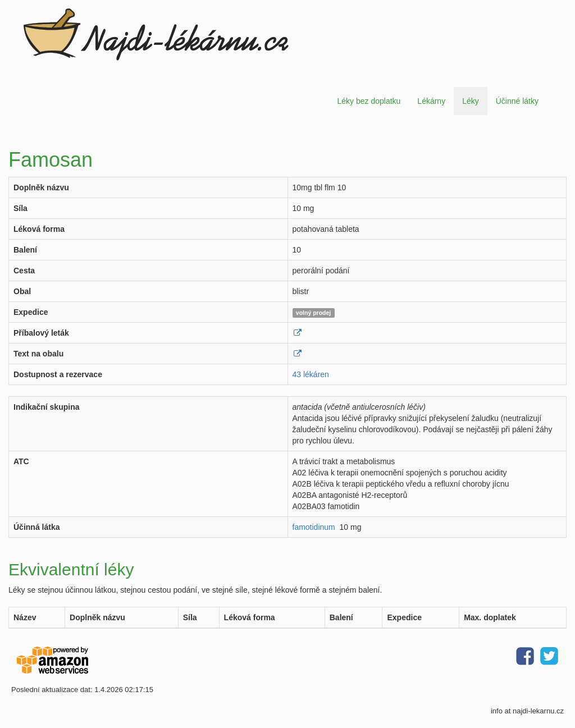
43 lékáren (311, 374)
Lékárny (431, 101)
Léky (471, 101)
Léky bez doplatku (369, 101)
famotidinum (314, 527)
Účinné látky (517, 101)
